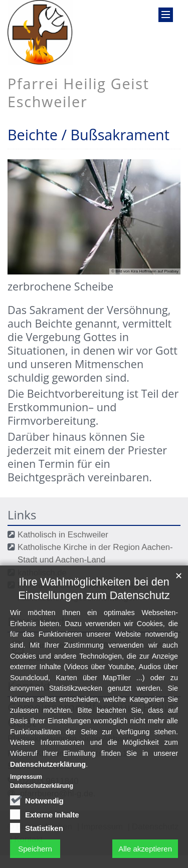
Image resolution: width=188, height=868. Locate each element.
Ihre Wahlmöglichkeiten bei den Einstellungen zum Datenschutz (94, 604)
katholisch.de (42, 573)
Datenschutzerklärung (48, 779)
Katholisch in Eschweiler (63, 535)
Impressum (26, 792)
